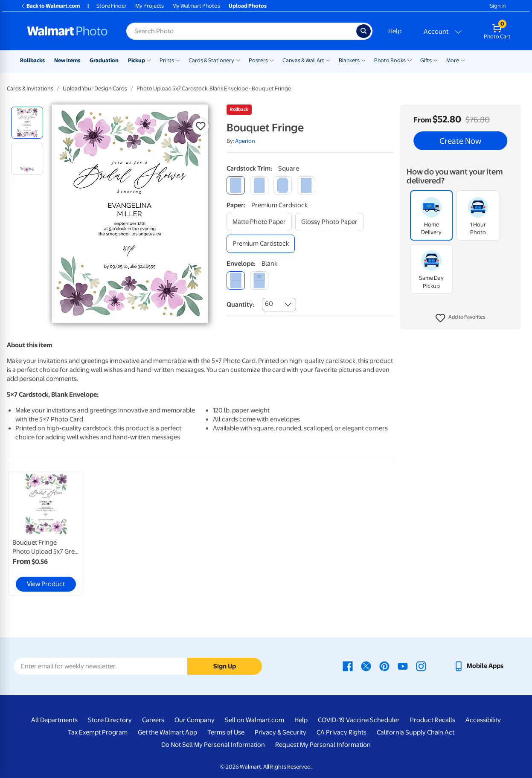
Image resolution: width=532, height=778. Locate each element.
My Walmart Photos (196, 6)
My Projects (150, 6)
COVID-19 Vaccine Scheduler (359, 720)
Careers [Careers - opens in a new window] (153, 720)
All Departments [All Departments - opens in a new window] (54, 720)
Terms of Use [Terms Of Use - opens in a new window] (226, 732)
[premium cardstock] (261, 244)
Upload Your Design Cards (95, 89)
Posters (258, 60)
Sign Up (225, 666)
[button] (461, 318)
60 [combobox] (269, 304)
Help (395, 31)
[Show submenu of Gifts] (436, 60)
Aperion (245, 141)
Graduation (104, 60)
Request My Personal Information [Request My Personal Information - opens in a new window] (323, 745)
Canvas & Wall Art (303, 60)
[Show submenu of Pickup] (149, 60)
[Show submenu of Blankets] (363, 60)
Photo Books (390, 60)
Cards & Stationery (211, 60)
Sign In (498, 6)
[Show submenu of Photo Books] (410, 60)
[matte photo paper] (259, 222)
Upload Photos (248, 6)
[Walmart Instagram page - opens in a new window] (421, 666)
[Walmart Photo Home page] (67, 31)
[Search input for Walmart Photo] (241, 31)
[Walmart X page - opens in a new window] (366, 666)
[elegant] (283, 185)
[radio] (27, 123)
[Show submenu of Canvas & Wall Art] (328, 60)
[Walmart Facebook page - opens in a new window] (348, 666)
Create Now (460, 141)
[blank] (236, 280)
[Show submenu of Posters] (272, 60)
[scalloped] (306, 185)
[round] (259, 185)
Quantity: (240, 305)
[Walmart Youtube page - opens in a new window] (403, 666)
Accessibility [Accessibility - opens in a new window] (483, 720)
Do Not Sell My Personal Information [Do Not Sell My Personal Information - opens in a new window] (213, 745)
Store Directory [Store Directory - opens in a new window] (110, 720)
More (453, 60)
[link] (46, 534)
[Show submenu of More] (463, 60)
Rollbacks (32, 60)
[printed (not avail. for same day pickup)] (259, 280)
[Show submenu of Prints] (178, 60)
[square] (236, 185)
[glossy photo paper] (329, 222)
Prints (167, 60)
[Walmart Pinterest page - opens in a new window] (384, 666)
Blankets (349, 60)
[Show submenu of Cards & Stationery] (238, 60)
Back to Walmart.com (50, 6)
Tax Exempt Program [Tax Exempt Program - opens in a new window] (98, 732)
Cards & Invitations (30, 89)
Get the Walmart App (167, 732)
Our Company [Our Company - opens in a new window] (195, 720)
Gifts (426, 60)
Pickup (137, 60)
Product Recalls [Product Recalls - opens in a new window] (433, 720)
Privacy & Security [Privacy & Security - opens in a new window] (281, 732)
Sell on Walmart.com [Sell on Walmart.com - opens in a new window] (254, 720)
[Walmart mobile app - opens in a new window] (478, 666)
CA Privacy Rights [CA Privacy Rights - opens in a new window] (342, 732)
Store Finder (112, 6)
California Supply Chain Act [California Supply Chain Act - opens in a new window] (416, 732)
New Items (67, 60)
